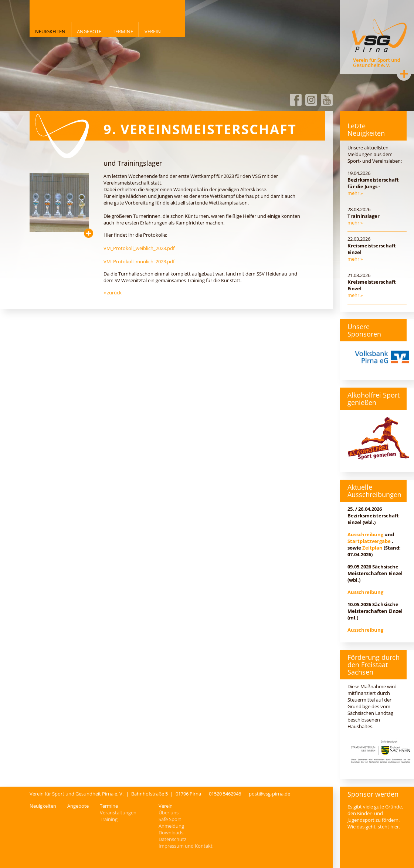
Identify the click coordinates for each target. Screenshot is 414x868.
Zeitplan (372, 548)
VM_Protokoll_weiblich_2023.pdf (139, 248)
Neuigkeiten (50, 31)
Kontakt (404, 74)
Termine (123, 31)
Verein (153, 31)
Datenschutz (172, 839)
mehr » (355, 193)
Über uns (169, 813)
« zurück (113, 293)
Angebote (89, 31)
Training (109, 819)
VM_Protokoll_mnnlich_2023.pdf (139, 261)
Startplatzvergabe (369, 541)
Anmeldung (171, 826)
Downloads (171, 832)
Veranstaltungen (118, 813)
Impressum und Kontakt (186, 846)
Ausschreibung (365, 534)
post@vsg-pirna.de (269, 794)
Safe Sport (170, 819)
